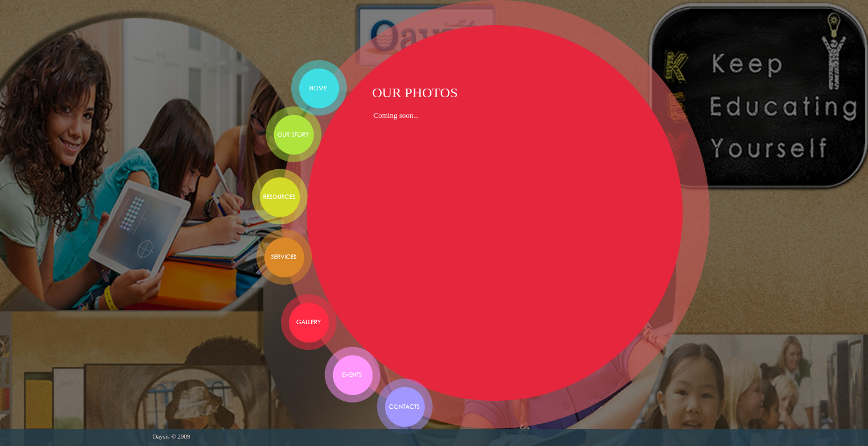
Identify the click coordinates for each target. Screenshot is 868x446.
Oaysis (219, 39)
